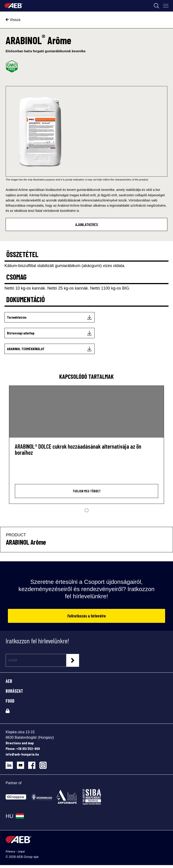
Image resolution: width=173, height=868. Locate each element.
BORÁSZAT (14, 691)
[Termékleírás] (50, 317)
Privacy (11, 851)
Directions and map (20, 743)
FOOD (10, 701)
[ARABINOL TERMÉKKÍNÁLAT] (50, 349)
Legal (21, 851)
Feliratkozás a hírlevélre (87, 616)
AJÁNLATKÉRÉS (87, 224)
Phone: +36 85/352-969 (23, 748)
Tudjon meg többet (87, 491)
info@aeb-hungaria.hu (22, 754)
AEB (9, 681)
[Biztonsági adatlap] (50, 333)
